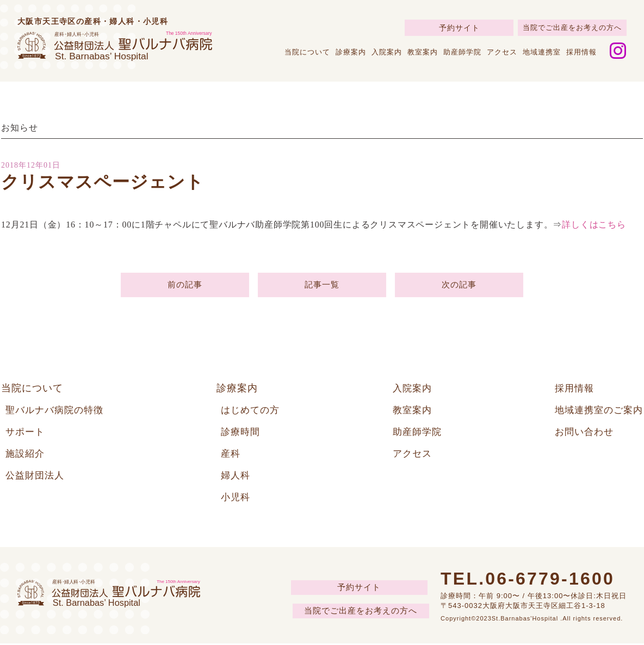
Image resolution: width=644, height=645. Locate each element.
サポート (26, 433)
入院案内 (387, 52)
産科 (231, 455)
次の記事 (459, 285)
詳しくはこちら (594, 225)
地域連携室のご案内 (596, 411)
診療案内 (351, 52)
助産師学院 (462, 52)
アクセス (502, 52)
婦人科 (236, 477)
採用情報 (581, 52)
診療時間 (242, 433)
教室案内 (423, 52)
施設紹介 (26, 455)
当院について (307, 52)
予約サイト (459, 28)
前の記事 (185, 285)
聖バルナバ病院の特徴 (57, 411)
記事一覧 (322, 285)
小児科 (236, 499)
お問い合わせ (581, 433)
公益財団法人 (36, 477)
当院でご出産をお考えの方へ (572, 27)
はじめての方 (252, 411)
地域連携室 (542, 52)
